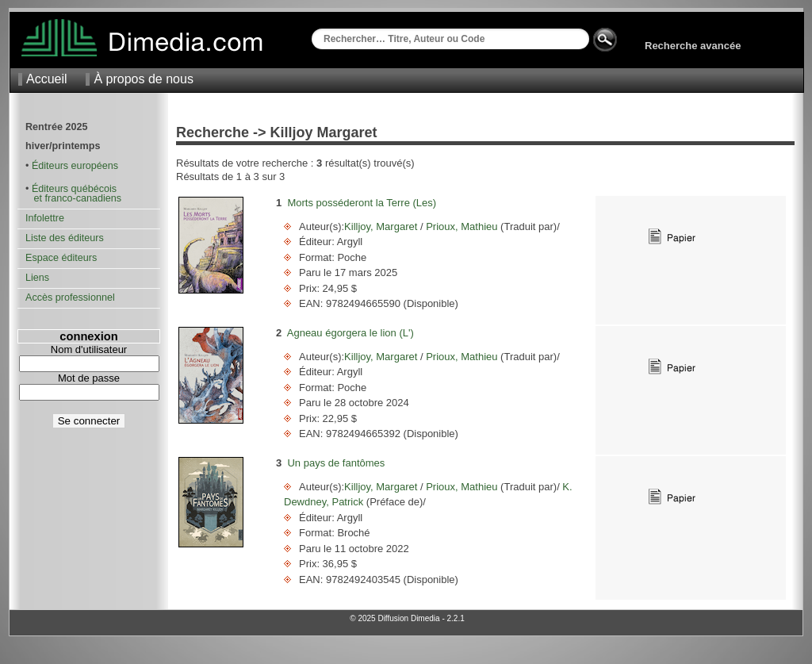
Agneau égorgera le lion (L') (350, 333)
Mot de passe (89, 378)
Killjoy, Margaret (382, 226)
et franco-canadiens (73, 198)
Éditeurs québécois (74, 189)
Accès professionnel (70, 297)
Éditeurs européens (75, 166)
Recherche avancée (693, 46)
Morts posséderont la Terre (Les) (362, 203)
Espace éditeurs (61, 258)
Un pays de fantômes (336, 463)
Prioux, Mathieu (462, 226)
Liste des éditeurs (65, 238)
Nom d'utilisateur (89, 349)
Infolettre (45, 218)
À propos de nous (143, 79)
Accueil (47, 79)
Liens (37, 278)
